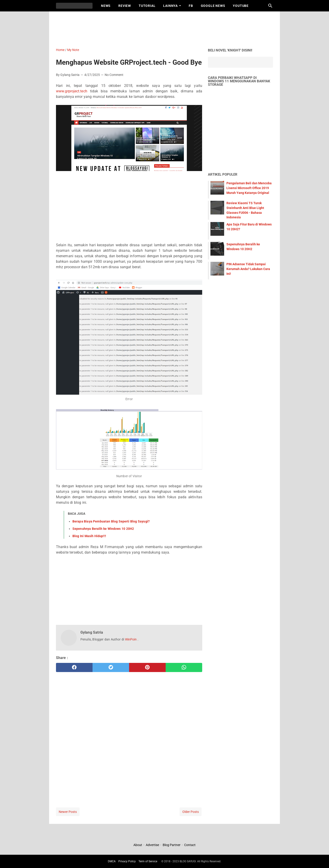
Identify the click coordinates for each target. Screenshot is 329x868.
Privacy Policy (127, 861)
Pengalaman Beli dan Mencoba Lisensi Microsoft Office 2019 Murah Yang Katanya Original (249, 188)
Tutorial (147, 6)
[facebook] (74, 667)
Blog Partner (172, 845)
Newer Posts (68, 812)
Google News (213, 6)
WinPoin (131, 639)
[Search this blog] (270, 6)
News (106, 6)
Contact (190, 845)
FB (191, 6)
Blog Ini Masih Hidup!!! (89, 536)
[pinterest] (147, 667)
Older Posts (191, 812)
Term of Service (148, 861)
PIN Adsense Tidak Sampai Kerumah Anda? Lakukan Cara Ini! (248, 269)
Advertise (152, 845)
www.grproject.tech (72, 91)
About (138, 845)
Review (125, 6)
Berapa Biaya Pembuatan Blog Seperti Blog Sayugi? (111, 521)
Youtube (241, 6)
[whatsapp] (184, 667)
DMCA (112, 861)
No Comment (114, 75)
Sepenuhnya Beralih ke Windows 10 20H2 (103, 529)
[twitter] (111, 667)
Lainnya (170, 6)
